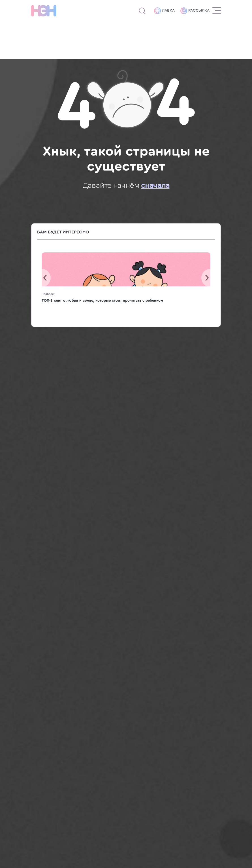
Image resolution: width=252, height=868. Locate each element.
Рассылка (195, 11)
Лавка (164, 11)
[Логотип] (44, 11)
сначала (155, 185)
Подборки (48, 294)
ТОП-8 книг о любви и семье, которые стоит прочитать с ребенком (102, 300)
